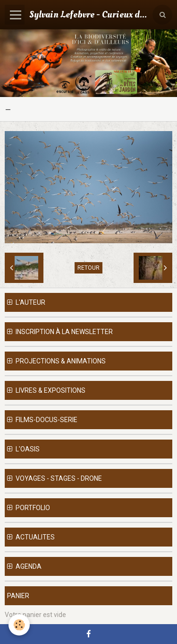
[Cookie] (19, 625)
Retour (88, 268)
